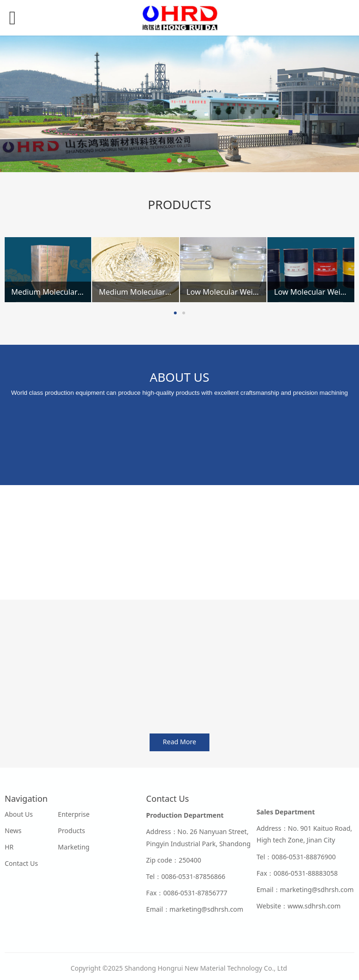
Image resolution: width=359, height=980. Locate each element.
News (13, 831)
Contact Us (21, 863)
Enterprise (74, 814)
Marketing (74, 847)
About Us (19, 814)
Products (72, 831)
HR (9, 847)
